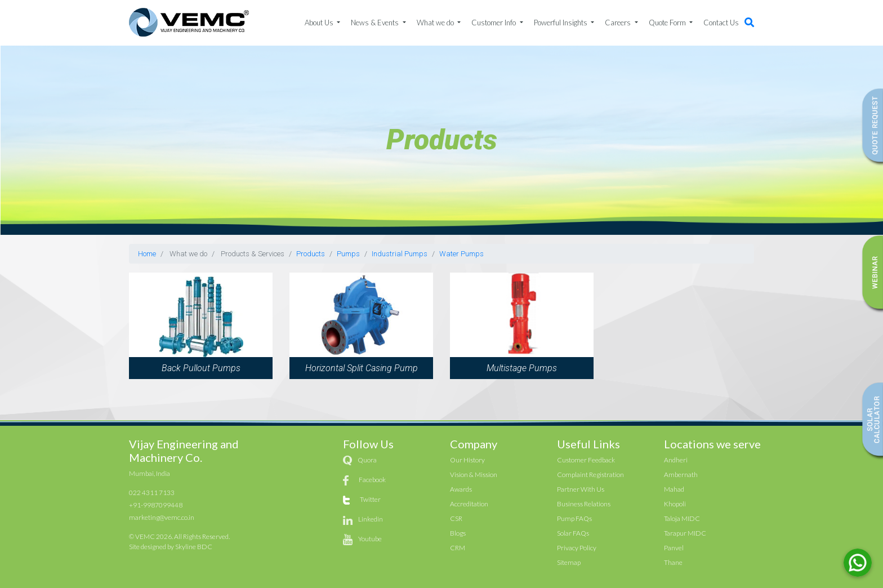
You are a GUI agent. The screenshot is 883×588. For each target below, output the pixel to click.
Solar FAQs (573, 533)
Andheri (676, 460)
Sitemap (569, 562)
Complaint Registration (590, 475)
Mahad (674, 489)
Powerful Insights (561, 23)
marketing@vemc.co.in (162, 517)
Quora (367, 460)
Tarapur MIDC (685, 533)
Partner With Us (581, 489)
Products (311, 254)
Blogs (458, 533)
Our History (467, 460)
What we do (436, 23)
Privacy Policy (577, 548)
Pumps (348, 254)
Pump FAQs (574, 518)
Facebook (372, 480)
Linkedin (371, 519)
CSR (456, 518)
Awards (461, 489)
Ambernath (681, 475)
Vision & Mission (474, 475)
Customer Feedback (586, 460)
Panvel (674, 548)
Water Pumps (461, 254)
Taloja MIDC (682, 518)
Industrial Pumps (400, 254)
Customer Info (494, 23)
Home (147, 254)
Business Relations (584, 504)
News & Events (376, 23)
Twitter (370, 499)
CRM (458, 548)
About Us (320, 23)
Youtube (370, 539)
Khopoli (675, 504)
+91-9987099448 (156, 505)
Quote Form (668, 23)
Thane (673, 562)
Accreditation (469, 504)
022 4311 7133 (152, 493)
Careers (619, 23)
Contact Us (721, 23)
